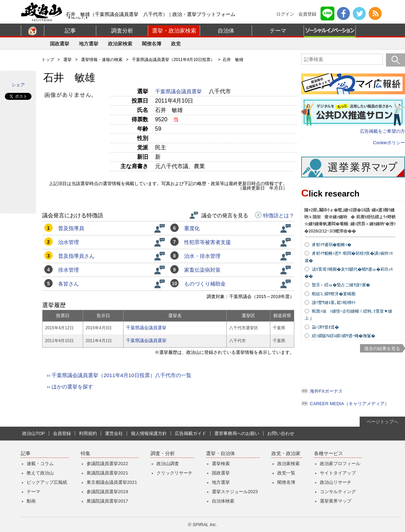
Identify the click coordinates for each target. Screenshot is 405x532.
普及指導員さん (76, 256)
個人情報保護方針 (149, 433)
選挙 (67, 60)
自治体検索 (223, 501)
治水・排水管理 (202, 256)
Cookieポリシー (389, 143)
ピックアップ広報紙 (47, 482)
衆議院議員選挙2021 (107, 473)
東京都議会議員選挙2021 (112, 482)
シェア (18, 85)
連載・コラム (40, 464)
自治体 (226, 31)
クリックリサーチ (174, 473)
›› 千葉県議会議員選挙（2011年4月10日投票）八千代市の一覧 (119, 375)
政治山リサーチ (336, 482)
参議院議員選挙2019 (107, 492)
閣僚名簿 (152, 44)
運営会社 (114, 433)
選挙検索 (221, 464)
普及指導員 (71, 228)
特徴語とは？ (275, 216)
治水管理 (69, 242)
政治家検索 (120, 44)
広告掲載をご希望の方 (382, 131)
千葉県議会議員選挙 (179, 91)
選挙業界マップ (336, 501)
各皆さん (69, 284)
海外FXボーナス (326, 391)
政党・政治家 (286, 453)
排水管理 (69, 270)
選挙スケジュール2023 (235, 492)
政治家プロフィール (340, 464)
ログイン (285, 14)
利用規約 (88, 433)
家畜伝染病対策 (202, 270)
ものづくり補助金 (205, 284)
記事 (70, 31)
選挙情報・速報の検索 (102, 60)
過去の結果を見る (382, 348)
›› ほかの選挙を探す (70, 387)
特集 (85, 453)
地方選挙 (89, 44)
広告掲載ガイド (191, 433)
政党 (176, 44)
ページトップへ (382, 422)
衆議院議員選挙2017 (107, 501)
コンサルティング (338, 492)
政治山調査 (168, 464)
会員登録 (307, 14)
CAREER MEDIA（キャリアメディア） (349, 404)
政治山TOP (34, 433)
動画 (31, 501)
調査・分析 (163, 453)
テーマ (278, 31)
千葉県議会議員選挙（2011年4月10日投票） (173, 60)
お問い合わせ (281, 433)
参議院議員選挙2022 (107, 464)
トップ (48, 60)
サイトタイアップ (338, 473)
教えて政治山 (40, 473)
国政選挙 (60, 44)
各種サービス (328, 453)
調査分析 (122, 31)
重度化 (192, 228)
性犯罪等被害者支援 (208, 242)
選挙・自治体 (220, 453)
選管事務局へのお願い (237, 433)
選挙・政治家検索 (174, 31)
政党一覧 (286, 473)
